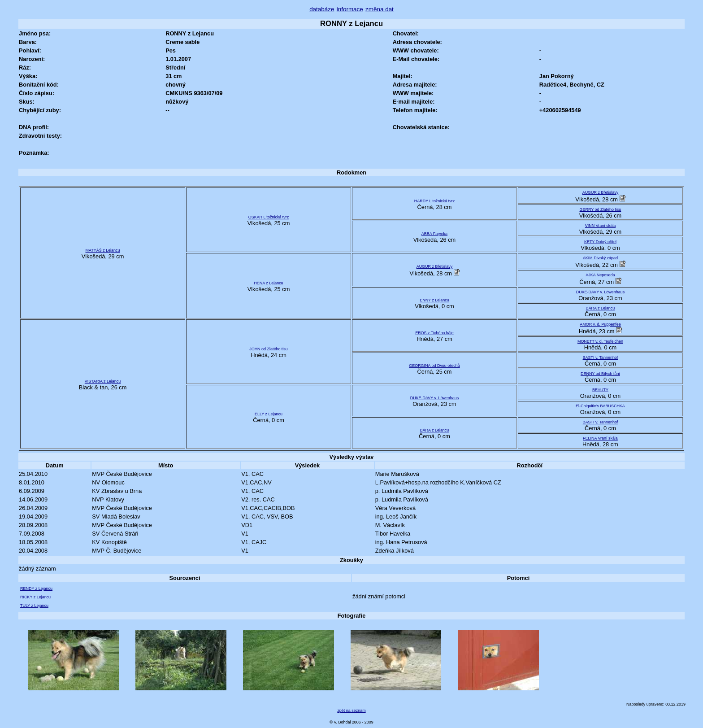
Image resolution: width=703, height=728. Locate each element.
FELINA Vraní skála (600, 438)
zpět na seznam (351, 711)
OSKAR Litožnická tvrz (269, 217)
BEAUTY (600, 390)
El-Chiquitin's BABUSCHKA (600, 406)
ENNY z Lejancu (434, 300)
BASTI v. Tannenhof (601, 357)
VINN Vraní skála (600, 226)
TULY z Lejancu (34, 606)
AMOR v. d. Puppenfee (600, 324)
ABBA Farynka (434, 234)
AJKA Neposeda (600, 275)
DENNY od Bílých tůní (600, 374)
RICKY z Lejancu (35, 597)
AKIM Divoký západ (600, 258)
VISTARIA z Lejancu (103, 381)
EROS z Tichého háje (434, 333)
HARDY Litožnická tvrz (434, 201)
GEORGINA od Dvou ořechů (434, 366)
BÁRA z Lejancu (601, 308)
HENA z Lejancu (268, 283)
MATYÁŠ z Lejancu (103, 250)
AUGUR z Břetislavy (601, 192)
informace (350, 9)
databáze (322, 9)
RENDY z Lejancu (36, 589)
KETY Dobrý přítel (600, 242)
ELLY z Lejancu (269, 414)
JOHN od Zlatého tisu (269, 349)
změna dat (380, 9)
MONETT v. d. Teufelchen (600, 341)
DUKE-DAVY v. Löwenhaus (600, 292)
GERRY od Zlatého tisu (601, 209)
